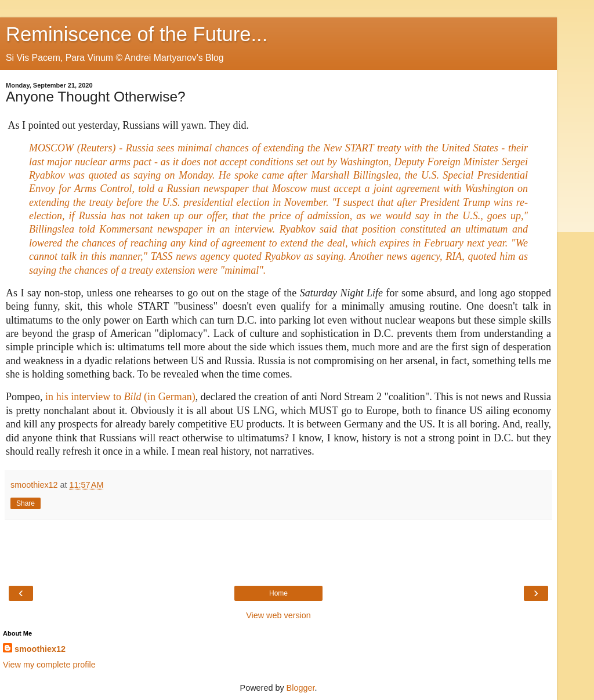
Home (278, 593)
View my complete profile (49, 665)
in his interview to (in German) (120, 397)
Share (26, 503)
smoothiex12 (40, 649)
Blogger (301, 688)
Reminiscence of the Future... (137, 34)
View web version (278, 615)
